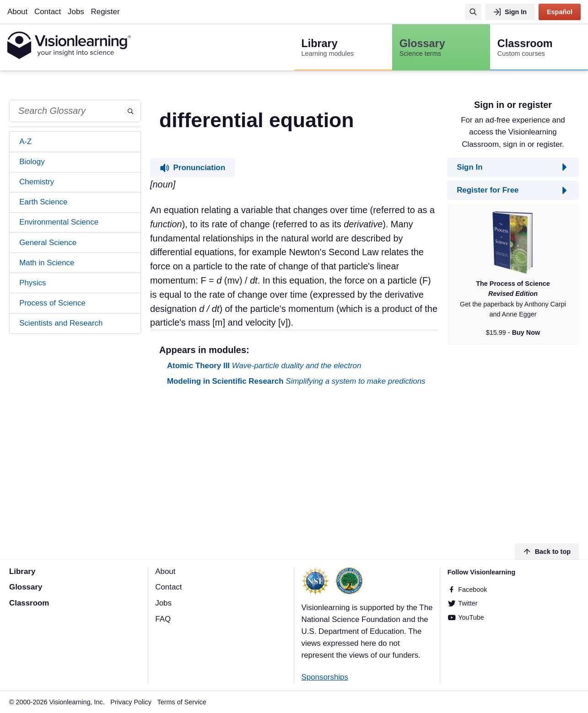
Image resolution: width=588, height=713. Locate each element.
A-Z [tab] (25, 142)
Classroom (29, 603)
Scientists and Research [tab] (61, 323)
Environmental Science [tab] (59, 222)
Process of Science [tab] (52, 303)
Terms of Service (182, 702)
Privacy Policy (131, 702)
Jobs (76, 12)
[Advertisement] (294, 466)
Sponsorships (325, 677)
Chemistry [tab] (37, 182)
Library (22, 571)
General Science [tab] (48, 243)
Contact (48, 12)
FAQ (163, 619)
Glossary (26, 587)
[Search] (473, 12)
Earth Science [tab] (43, 202)
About (17, 12)
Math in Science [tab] (47, 263)
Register (105, 12)
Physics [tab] (32, 283)
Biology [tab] (32, 162)
